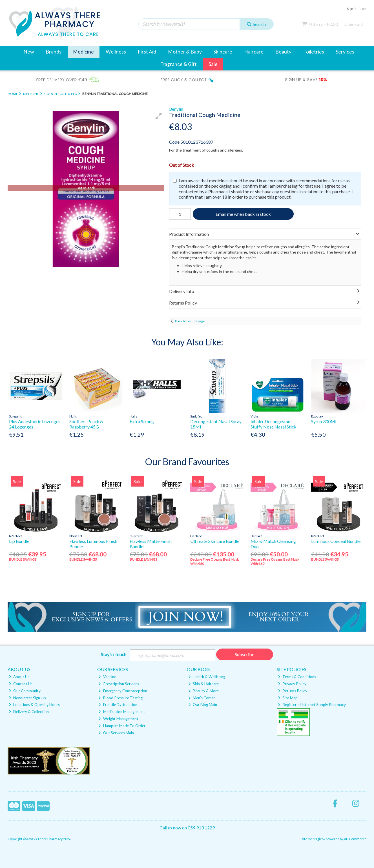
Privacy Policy (292, 684)
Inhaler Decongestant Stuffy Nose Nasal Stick (274, 424)
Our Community (25, 691)
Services (345, 52)
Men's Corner (202, 698)
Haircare (254, 52)
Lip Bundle (19, 541)
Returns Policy (293, 691)
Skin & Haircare (203, 684)
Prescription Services (119, 684)
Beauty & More (203, 691)
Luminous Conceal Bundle (336, 541)
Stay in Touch (114, 654)
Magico (318, 839)
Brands (54, 52)
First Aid (147, 52)
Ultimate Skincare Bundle (215, 541)
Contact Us (21, 684)
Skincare (223, 52)
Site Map (288, 698)
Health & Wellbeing (207, 677)
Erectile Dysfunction (118, 705)
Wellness (116, 52)
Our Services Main (116, 733)
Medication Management (122, 712)
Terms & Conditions (297, 677)
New (29, 52)
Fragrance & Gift (178, 64)
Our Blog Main (203, 705)
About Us (19, 677)
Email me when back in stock (243, 214)
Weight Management (118, 719)
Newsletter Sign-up (27, 698)
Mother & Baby (185, 52)
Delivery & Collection (29, 712)
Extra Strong (142, 421)
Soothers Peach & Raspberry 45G (86, 424)
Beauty (283, 52)
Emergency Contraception (123, 691)
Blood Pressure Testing (120, 698)
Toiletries (314, 52)
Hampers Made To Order (122, 726)
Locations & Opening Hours (34, 705)
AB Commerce (355, 839)
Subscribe (244, 654)
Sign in (352, 9)
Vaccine (107, 677)
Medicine (83, 52)
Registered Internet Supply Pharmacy (312, 705)
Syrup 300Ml (324, 421)
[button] (159, 116)
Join (363, 9)
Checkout (354, 24)
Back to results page (190, 321)
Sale (213, 64)
